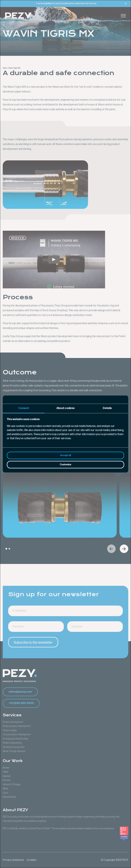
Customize (66, 465)
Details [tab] (107, 408)
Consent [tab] (24, 408)
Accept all (66, 455)
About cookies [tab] (65, 408)
